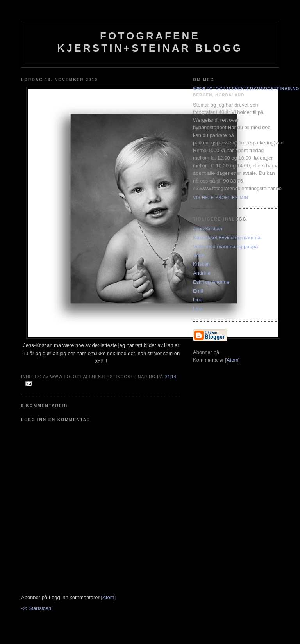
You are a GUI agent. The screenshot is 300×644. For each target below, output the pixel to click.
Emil (198, 291)
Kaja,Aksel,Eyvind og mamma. (227, 237)
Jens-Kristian (208, 229)
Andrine (202, 273)
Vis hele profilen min (221, 198)
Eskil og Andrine (211, 282)
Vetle (199, 255)
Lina (198, 300)
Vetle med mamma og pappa (225, 246)
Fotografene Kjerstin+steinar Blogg (150, 42)
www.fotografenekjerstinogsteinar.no (246, 89)
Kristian (201, 264)
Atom (108, 597)
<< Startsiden (36, 608)
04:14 (171, 377)
